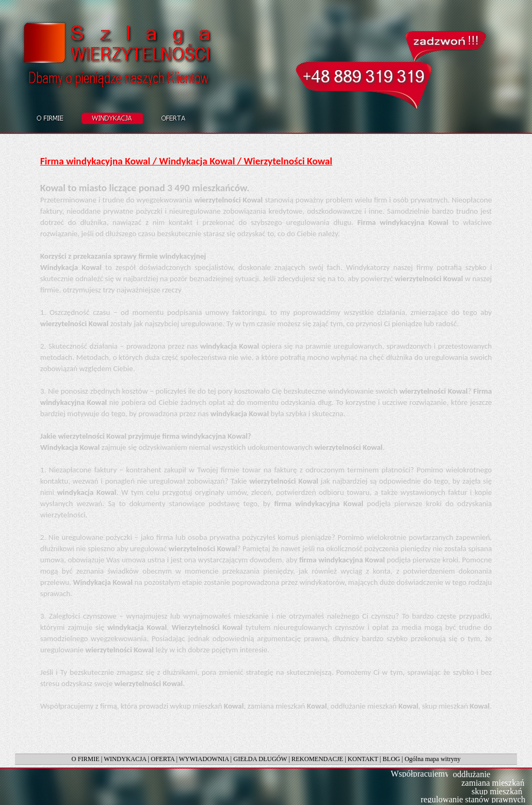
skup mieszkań (497, 791)
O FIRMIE (85, 759)
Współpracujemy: (421, 774)
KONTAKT (363, 759)
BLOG (392, 759)
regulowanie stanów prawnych (473, 799)
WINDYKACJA (125, 759)
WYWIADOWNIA (204, 759)
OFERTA (163, 759)
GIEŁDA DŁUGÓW (260, 759)
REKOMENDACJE (318, 759)
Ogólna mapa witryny (433, 759)
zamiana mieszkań (493, 783)
